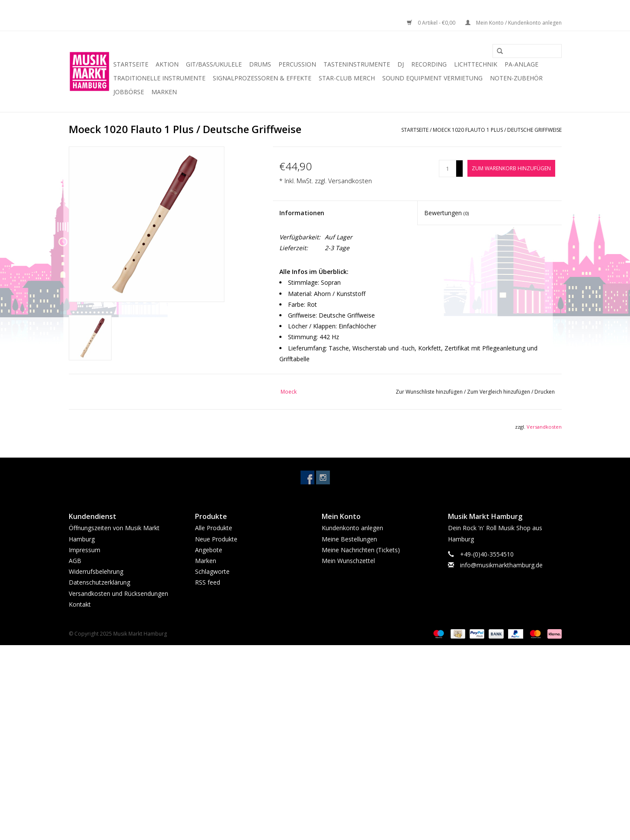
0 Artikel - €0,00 (432, 23)
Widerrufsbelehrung (96, 571)
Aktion (167, 64)
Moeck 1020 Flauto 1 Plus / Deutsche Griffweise (497, 130)
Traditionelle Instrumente (159, 78)
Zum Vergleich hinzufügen (499, 392)
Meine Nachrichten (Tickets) (361, 550)
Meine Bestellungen (349, 539)
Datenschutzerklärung (99, 582)
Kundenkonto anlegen (352, 528)
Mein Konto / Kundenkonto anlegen (513, 23)
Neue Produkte (216, 539)
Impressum (85, 550)
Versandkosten (350, 181)
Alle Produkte (214, 528)
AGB (75, 561)
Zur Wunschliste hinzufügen (430, 392)
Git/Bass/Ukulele (214, 64)
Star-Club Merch (347, 78)
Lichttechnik (476, 64)
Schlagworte (212, 571)
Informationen (302, 213)
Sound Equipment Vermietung (432, 78)
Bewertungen (446, 213)
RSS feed (208, 582)
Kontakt (80, 604)
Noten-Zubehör (516, 78)
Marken (164, 92)
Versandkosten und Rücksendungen (118, 593)
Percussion (297, 64)
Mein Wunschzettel (348, 561)
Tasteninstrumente (357, 64)
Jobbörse (129, 92)
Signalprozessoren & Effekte (262, 78)
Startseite (131, 64)
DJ (401, 64)
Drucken (545, 392)
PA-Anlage (521, 64)
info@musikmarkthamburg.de (501, 565)
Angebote (209, 550)
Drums (260, 64)
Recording (429, 64)
